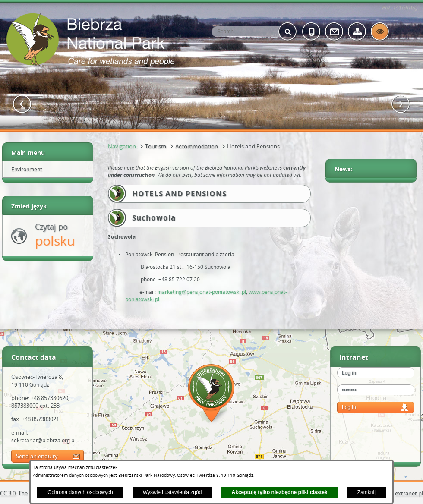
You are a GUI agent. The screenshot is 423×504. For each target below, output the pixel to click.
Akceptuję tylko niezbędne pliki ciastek (280, 492)
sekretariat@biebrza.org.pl (43, 440)
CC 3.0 (8, 493)
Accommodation (197, 146)
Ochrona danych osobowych (80, 492)
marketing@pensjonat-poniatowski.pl (202, 292)
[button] (22, 104)
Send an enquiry (37, 456)
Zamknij (366, 492)
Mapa (211, 395)
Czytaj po (55, 235)
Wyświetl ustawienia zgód (172, 492)
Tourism (156, 146)
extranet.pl (409, 493)
